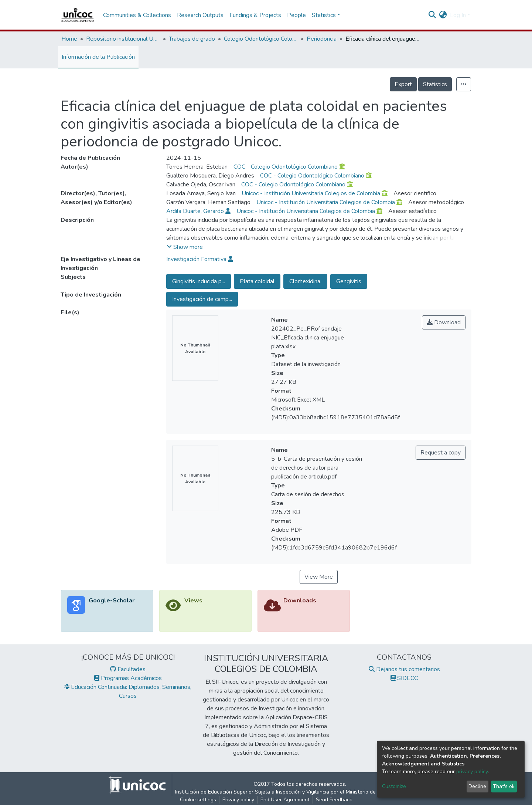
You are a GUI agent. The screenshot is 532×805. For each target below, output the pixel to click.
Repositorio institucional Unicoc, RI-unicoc (123, 39)
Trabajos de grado (192, 39)
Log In (458, 15)
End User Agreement (285, 800)
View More (319, 577)
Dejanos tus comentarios (404, 669)
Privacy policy (238, 800)
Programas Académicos (128, 678)
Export (403, 84)
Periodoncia (322, 39)
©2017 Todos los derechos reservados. (300, 788)
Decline (477, 786)
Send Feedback (334, 800)
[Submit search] (432, 15)
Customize (394, 786)
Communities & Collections (137, 15)
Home (69, 39)
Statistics (435, 84)
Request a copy (441, 453)
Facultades (128, 669)
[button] (443, 15)
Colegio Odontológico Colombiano (261, 39)
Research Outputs (200, 15)
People (296, 15)
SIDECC (404, 678)
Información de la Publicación (98, 57)
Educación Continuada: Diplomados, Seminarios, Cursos (128, 691)
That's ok (504, 786)
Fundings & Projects (255, 15)
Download (444, 322)
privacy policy (472, 772)
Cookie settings (198, 800)
